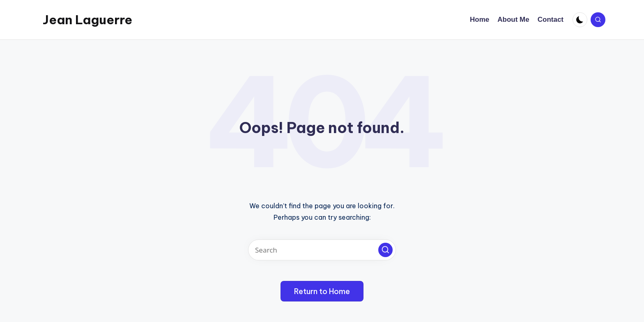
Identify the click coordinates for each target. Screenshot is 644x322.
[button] (385, 250)
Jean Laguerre (87, 20)
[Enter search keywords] (322, 250)
